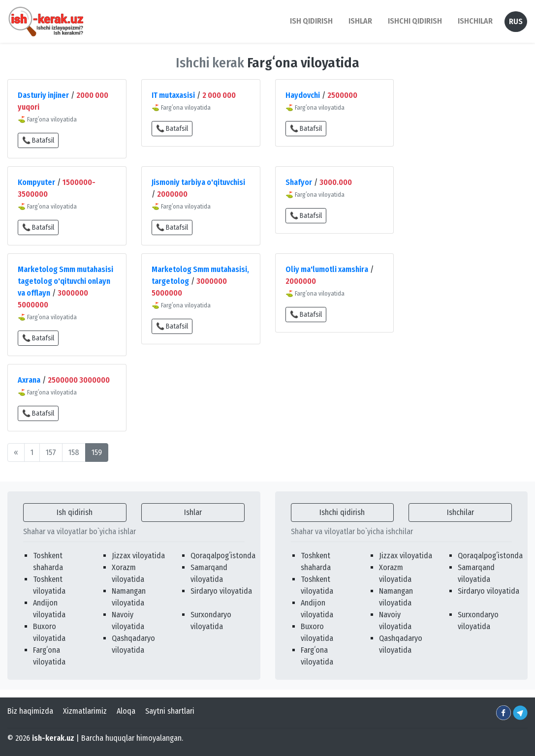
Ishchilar (460, 512)
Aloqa (126, 711)
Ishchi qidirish (415, 21)
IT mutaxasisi (173, 95)
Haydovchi (303, 95)
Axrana (29, 380)
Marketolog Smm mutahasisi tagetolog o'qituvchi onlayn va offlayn (65, 281)
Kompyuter (36, 182)
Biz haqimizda (30, 711)
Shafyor (299, 182)
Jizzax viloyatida (138, 556)
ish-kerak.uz (53, 738)
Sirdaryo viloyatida (221, 591)
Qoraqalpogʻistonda (223, 556)
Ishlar (193, 512)
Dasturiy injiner (43, 95)
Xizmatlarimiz (85, 711)
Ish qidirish (75, 512)
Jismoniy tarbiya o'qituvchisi (198, 182)
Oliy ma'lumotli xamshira (327, 269)
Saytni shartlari (170, 711)
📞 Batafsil (38, 140)
